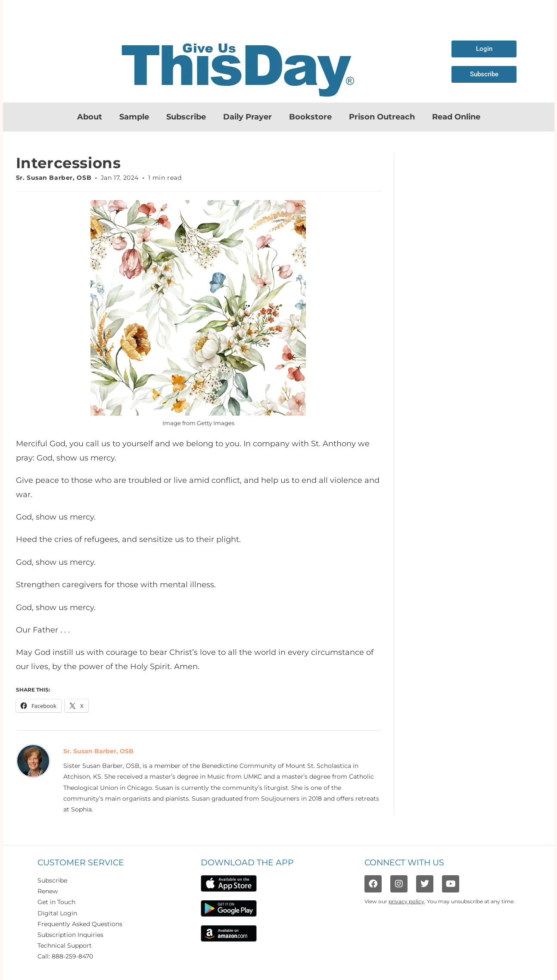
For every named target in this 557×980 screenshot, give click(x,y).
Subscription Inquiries (70, 935)
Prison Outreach (382, 117)
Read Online (456, 117)
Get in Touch (56, 902)
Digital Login (57, 913)
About (90, 117)
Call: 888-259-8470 (65, 956)
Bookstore (310, 117)
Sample (134, 117)
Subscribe (186, 117)
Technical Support (65, 946)
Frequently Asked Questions (80, 924)
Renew (48, 891)
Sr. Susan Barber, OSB (54, 178)
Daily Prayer (247, 117)
